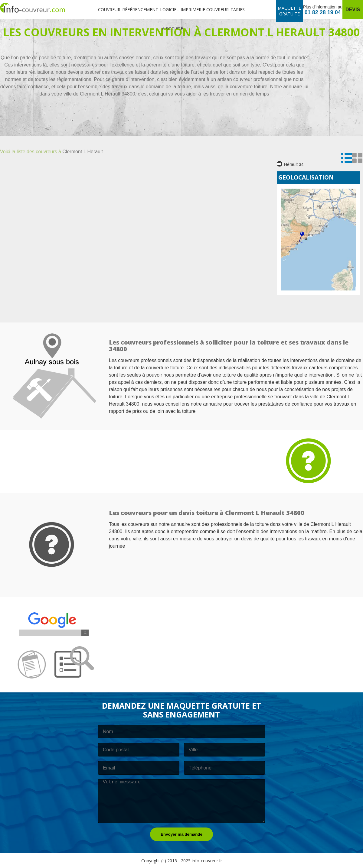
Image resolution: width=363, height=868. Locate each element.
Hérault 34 (290, 164)
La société (171, 29)
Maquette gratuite (289, 11)
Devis (353, 10)
